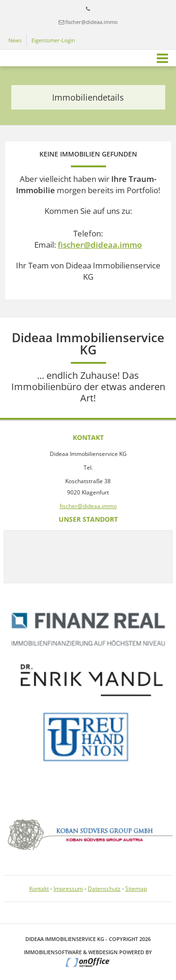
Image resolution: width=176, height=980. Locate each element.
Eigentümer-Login (53, 40)
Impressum (68, 889)
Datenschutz (104, 889)
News (15, 40)
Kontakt (39, 889)
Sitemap (136, 889)
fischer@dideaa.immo (92, 22)
